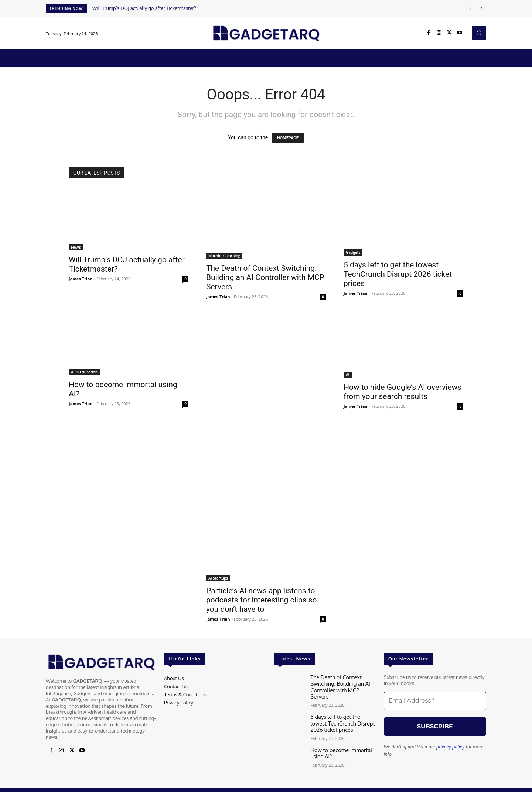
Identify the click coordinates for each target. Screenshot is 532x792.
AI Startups (218, 578)
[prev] (470, 8)
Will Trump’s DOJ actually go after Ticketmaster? (144, 8)
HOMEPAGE (288, 138)
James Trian (81, 279)
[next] (482, 8)
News (76, 247)
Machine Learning (224, 256)
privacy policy (450, 747)
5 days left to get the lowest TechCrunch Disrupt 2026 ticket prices (398, 274)
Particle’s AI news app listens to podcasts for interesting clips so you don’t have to (261, 600)
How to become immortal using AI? (338, 744)
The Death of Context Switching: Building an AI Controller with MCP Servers (265, 277)
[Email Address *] (435, 701)
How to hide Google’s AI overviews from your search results (403, 392)
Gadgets (353, 252)
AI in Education (84, 372)
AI (348, 375)
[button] (479, 33)
